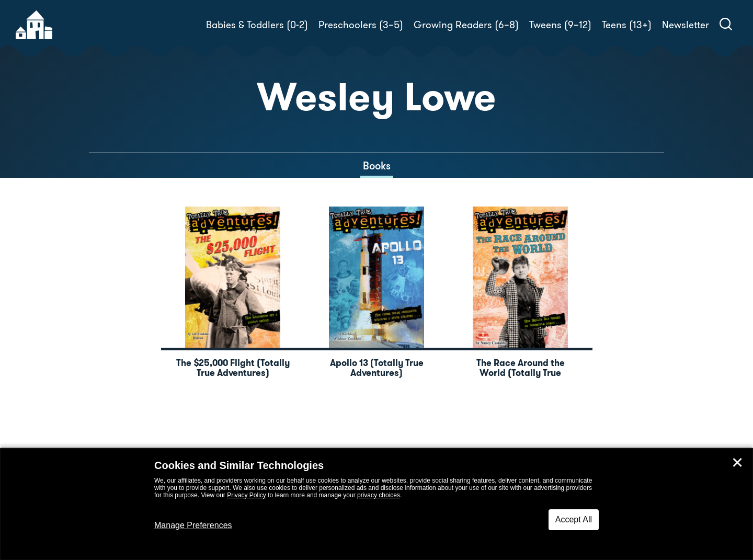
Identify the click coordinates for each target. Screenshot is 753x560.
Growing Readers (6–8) (466, 25)
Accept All (574, 519)
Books (377, 166)
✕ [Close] (737, 463)
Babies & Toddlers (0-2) (257, 25)
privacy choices (379, 495)
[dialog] (376, 504)
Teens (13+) (627, 25)
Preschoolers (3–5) (361, 25)
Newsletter (686, 25)
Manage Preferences (193, 525)
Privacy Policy (247, 495)
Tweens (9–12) (560, 25)
